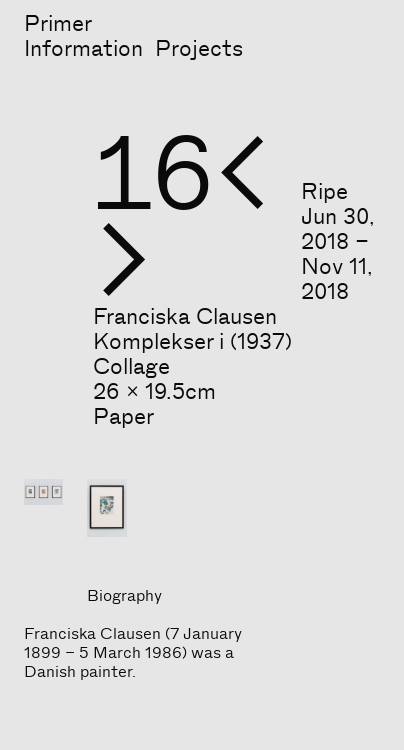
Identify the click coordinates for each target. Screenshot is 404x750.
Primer (58, 24)
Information (83, 49)
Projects (199, 49)
